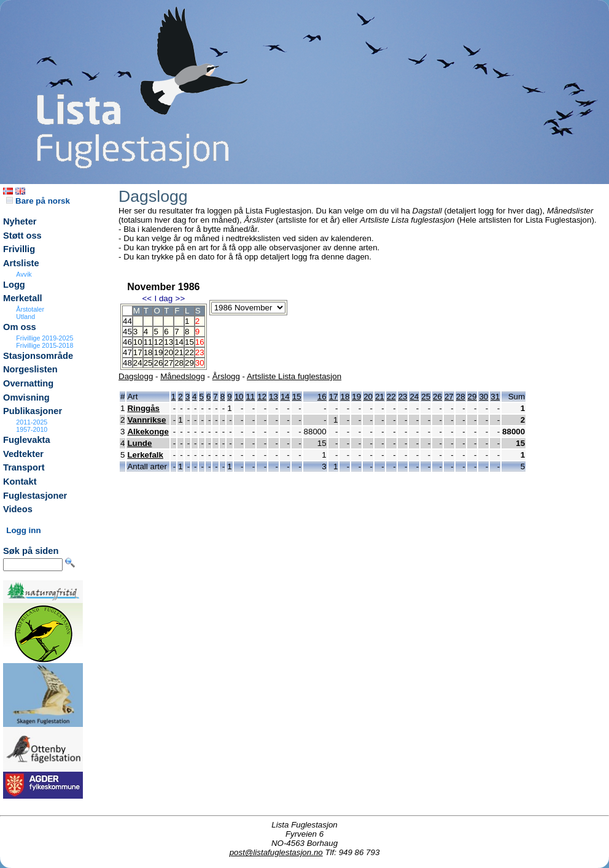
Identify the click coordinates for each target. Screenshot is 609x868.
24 (138, 363)
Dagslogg (136, 376)
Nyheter (20, 221)
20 (169, 352)
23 (403, 397)
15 (189, 342)
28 (179, 363)
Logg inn (23, 530)
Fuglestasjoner (35, 496)
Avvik (24, 274)
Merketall (23, 298)
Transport (24, 467)
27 (169, 363)
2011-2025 (32, 422)
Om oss (20, 327)
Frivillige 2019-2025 (45, 338)
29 (189, 363)
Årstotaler (30, 309)
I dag (163, 298)
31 (495, 397)
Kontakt (20, 482)
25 (148, 363)
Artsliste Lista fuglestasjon (294, 376)
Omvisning (26, 398)
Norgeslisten (30, 369)
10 (138, 342)
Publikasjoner (33, 411)
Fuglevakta (27, 440)
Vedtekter (23, 454)
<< (147, 298)
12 (158, 342)
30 (483, 397)
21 (179, 352)
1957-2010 (32, 429)
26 (158, 363)
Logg (14, 285)
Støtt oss (22, 236)
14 (179, 342)
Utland (25, 317)
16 (322, 397)
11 (148, 342)
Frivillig (19, 249)
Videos (18, 509)
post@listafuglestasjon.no (276, 852)
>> (180, 298)
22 (189, 352)
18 (148, 352)
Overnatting (28, 383)
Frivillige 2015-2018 (45, 345)
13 (169, 342)
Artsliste (21, 263)
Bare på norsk (38, 201)
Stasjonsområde (38, 356)
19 (158, 352)
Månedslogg (183, 376)
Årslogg (226, 376)
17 (138, 352)
